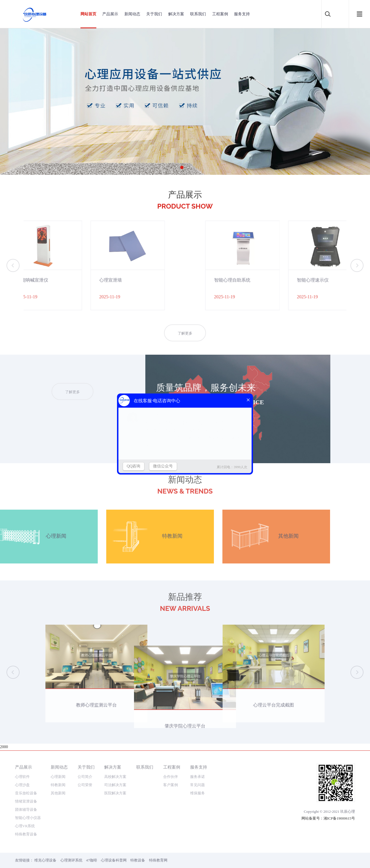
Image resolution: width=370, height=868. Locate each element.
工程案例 (220, 14)
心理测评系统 (71, 860)
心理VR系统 (25, 826)
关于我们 (154, 14)
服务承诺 (197, 777)
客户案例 (171, 785)
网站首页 (88, 14)
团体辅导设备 (26, 810)
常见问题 (197, 785)
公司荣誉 (85, 785)
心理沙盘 (22, 785)
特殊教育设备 (26, 834)
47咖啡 (92, 860)
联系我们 (198, 14)
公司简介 (85, 777)
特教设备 (138, 860)
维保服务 (197, 793)
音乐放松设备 (26, 793)
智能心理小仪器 (28, 818)
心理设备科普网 (114, 860)
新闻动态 (132, 14)
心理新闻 (58, 777)
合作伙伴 (171, 777)
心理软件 (22, 777)
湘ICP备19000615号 (339, 818)
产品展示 (110, 14)
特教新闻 (58, 785)
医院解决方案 (115, 793)
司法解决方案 (115, 785)
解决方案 (176, 14)
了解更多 (185, 342)
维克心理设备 (45, 860)
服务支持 (242, 14)
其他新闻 (58, 793)
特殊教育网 (158, 860)
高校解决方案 (115, 777)
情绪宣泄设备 (26, 801)
